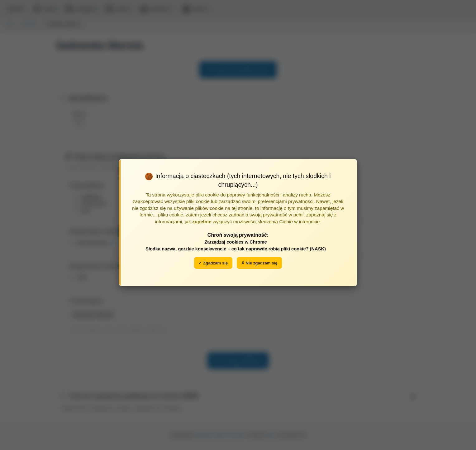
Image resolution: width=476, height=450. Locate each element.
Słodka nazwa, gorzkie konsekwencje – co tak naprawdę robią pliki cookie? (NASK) (236, 249)
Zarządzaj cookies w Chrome (236, 242)
